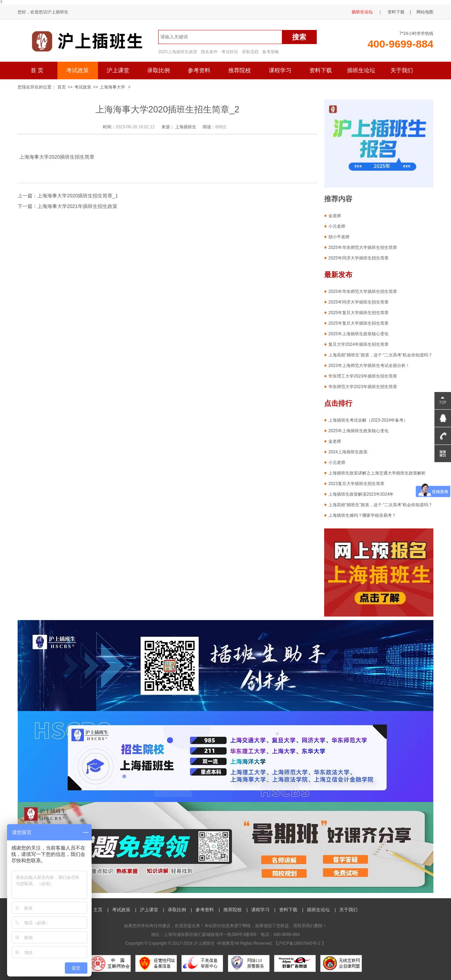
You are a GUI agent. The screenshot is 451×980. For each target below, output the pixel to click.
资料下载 (396, 12)
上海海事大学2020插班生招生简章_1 (78, 196)
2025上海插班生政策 (178, 52)
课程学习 (280, 70)
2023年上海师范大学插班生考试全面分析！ (369, 366)
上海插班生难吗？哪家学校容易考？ (362, 515)
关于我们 (402, 70)
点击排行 (338, 403)
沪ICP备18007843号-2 (300, 943)
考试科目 (230, 52)
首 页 (37, 70)
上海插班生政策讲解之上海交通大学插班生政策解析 (377, 473)
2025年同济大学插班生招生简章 (359, 258)
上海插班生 (186, 127)
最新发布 (338, 275)
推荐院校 (240, 70)
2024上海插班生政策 (348, 452)
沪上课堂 (118, 70)
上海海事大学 (112, 87)
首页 (62, 87)
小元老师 (337, 226)
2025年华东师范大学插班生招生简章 (363, 247)
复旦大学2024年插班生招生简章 (359, 344)
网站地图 (425, 12)
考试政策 (78, 70)
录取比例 (159, 70)
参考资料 (199, 70)
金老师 (335, 216)
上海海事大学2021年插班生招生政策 (77, 206)
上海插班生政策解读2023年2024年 (361, 494)
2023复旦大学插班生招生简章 (356, 484)
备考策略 (271, 52)
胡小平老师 (339, 237)
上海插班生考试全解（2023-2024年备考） (368, 420)
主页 (98, 910)
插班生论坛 (362, 12)
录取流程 (250, 52)
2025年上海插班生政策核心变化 (359, 334)
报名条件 (209, 52)
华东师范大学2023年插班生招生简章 (363, 387)
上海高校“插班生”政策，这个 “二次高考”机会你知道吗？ (380, 355)
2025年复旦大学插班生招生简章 (359, 313)
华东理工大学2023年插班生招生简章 (363, 376)
